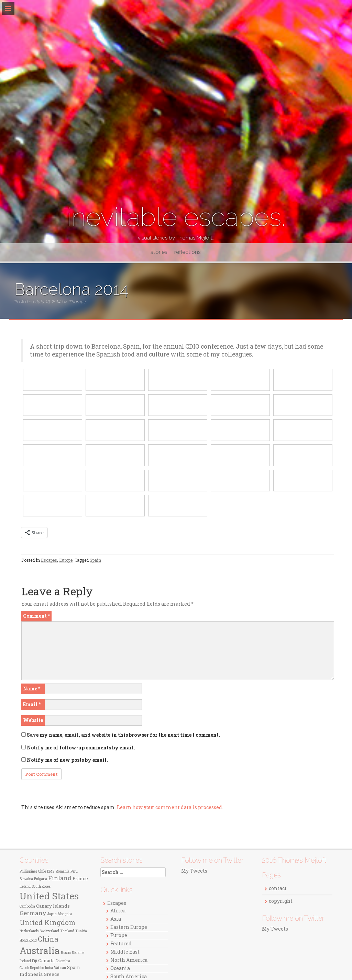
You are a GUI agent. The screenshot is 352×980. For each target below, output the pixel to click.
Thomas (77, 302)
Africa (118, 911)
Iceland (25, 961)
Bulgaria (41, 879)
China (48, 939)
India (49, 968)
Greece (52, 974)
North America (129, 960)
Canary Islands (53, 906)
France (80, 878)
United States (49, 896)
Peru (74, 871)
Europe (66, 560)
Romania (63, 871)
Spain (95, 560)
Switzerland (49, 931)
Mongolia (65, 914)
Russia (66, 953)
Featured (121, 943)
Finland (60, 878)
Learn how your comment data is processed (169, 807)
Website (33, 720)
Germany (33, 913)
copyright (281, 901)
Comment (36, 616)
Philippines (28, 871)
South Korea (41, 886)
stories (159, 252)
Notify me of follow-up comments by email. (81, 748)
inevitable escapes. (176, 217)
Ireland (25, 886)
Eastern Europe (129, 927)
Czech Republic (32, 968)
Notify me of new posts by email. (67, 760)
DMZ (51, 871)
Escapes (49, 560)
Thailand (67, 931)
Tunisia (81, 931)
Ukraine (78, 953)
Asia (116, 919)
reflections (188, 252)
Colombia (63, 961)
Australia (40, 950)
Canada (46, 960)
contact (278, 888)
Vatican (60, 968)
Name (32, 689)
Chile (42, 871)
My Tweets (194, 871)
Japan (52, 914)
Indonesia (31, 974)
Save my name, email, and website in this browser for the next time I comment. (123, 735)
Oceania (120, 968)
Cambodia (27, 906)
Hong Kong (28, 940)
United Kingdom (48, 922)
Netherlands (29, 931)
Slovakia (26, 879)
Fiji (35, 961)
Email (32, 704)
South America (129, 976)
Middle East (125, 952)
